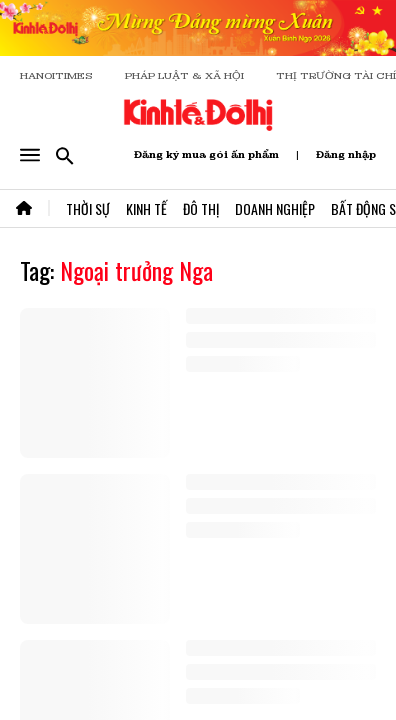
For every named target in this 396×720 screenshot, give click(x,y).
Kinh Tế (146, 208)
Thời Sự (88, 208)
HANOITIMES (56, 75)
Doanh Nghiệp (275, 208)
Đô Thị (201, 208)
